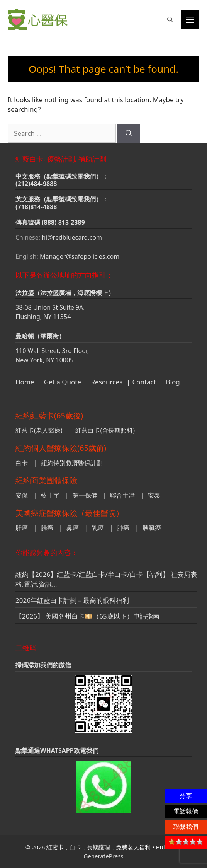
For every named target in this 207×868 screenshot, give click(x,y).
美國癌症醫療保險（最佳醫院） (70, 513)
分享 (186, 796)
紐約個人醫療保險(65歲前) (61, 448)
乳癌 (98, 528)
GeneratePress (103, 856)
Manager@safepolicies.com (80, 256)
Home (25, 382)
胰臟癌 (152, 528)
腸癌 (47, 528)
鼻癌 (73, 528)
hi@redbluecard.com (72, 237)
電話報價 (186, 811)
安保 (22, 495)
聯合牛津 (122, 495)
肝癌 (22, 528)
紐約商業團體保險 (46, 480)
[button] (170, 19)
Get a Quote (63, 382)
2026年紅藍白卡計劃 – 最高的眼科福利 (72, 600)
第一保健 (85, 495)
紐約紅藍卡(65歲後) (49, 415)
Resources (107, 382)
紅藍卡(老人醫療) (39, 430)
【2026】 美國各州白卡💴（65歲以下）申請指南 (87, 616)
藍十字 (50, 495)
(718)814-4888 (36, 207)
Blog (173, 382)
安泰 (154, 495)
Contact (144, 382)
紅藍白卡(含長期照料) (105, 430)
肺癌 (123, 528)
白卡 (22, 463)
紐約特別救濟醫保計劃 (72, 463)
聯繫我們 (186, 827)
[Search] (129, 133)
